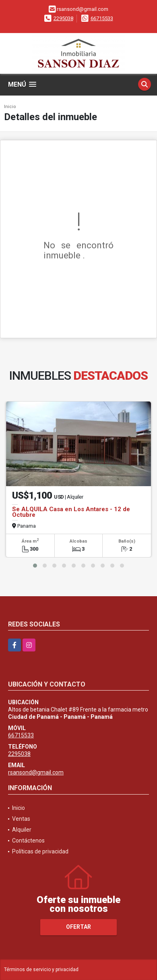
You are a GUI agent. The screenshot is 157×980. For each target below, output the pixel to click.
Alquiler (22, 830)
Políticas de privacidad (40, 851)
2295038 (63, 18)
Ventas (21, 819)
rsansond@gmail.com (36, 772)
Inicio (10, 107)
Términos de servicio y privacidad (41, 970)
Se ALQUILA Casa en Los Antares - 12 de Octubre (71, 512)
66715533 (102, 18)
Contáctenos (28, 841)
